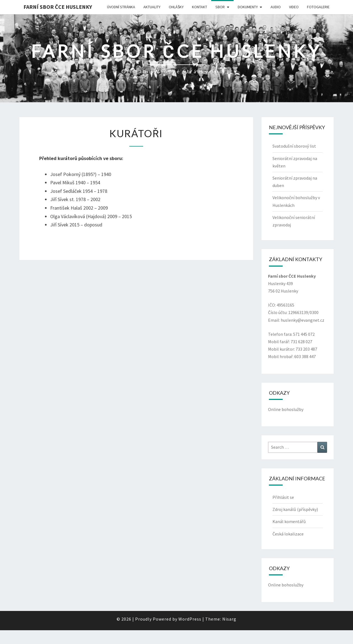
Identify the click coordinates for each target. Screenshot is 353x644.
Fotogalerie (318, 7)
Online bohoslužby (286, 409)
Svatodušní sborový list (294, 146)
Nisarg (229, 619)
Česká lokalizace (288, 534)
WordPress (190, 619)
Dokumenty (248, 7)
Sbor (220, 7)
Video (294, 7)
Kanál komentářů (289, 521)
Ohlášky (176, 7)
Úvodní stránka (121, 7)
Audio (276, 7)
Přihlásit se (283, 497)
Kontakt (200, 7)
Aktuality (152, 7)
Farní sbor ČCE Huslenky (58, 7)
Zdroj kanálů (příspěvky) (295, 509)
